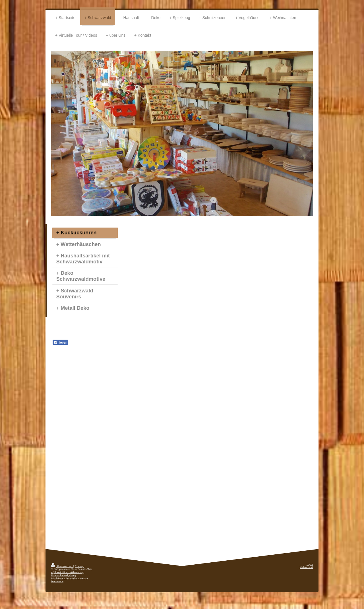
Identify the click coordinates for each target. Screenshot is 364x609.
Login (310, 564)
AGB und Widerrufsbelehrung (68, 572)
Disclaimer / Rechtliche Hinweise (69, 579)
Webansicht (306, 567)
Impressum (57, 582)
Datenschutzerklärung (64, 576)
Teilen (60, 342)
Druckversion (62, 566)
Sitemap (80, 566)
